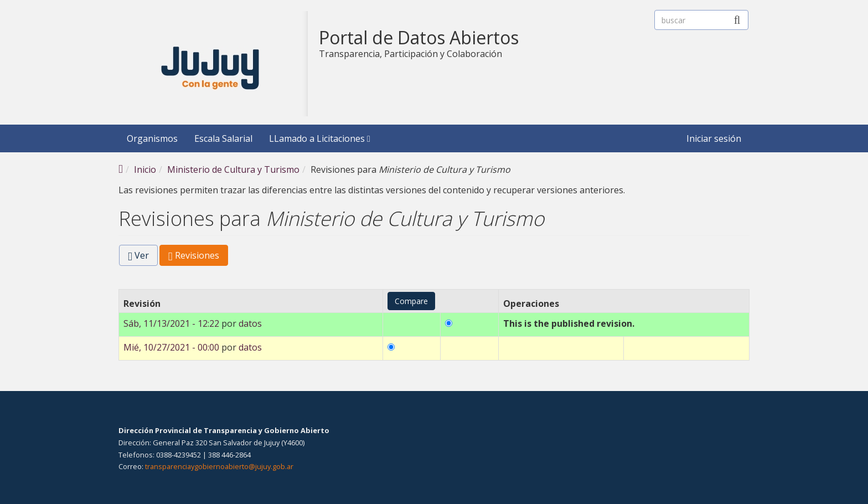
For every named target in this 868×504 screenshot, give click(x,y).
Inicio (145, 169)
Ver (138, 255)
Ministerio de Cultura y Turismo (233, 169)
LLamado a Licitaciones (320, 138)
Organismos (152, 138)
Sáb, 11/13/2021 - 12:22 (171, 323)
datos (250, 323)
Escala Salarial (223, 138)
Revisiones (198, 257)
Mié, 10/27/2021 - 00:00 (171, 347)
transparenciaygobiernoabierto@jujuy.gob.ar (219, 466)
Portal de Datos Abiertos (419, 38)
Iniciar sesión (714, 138)
